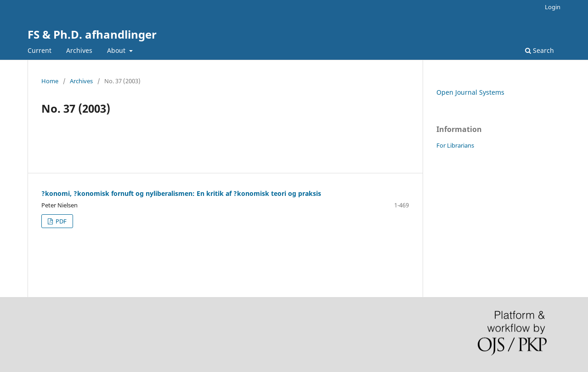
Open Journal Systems (470, 92)
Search (540, 50)
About (117, 50)
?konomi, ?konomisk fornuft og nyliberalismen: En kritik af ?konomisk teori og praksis (181, 193)
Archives (79, 50)
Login (553, 7)
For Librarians (455, 145)
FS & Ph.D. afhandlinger (92, 34)
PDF (60, 221)
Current (40, 50)
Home (50, 81)
